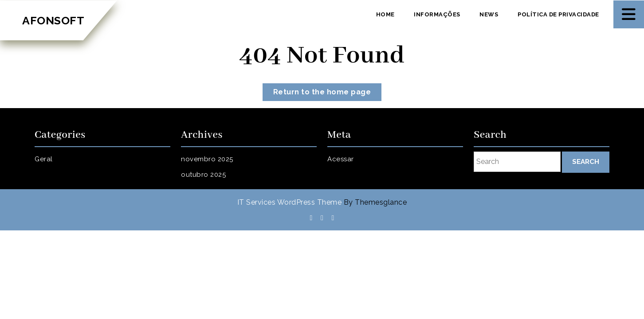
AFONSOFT (53, 20)
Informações (437, 14)
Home (385, 14)
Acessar (341, 159)
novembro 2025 (207, 159)
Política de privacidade (558, 14)
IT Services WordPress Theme (290, 202)
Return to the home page (328, 94)
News (489, 14)
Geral (44, 159)
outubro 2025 (203, 175)
